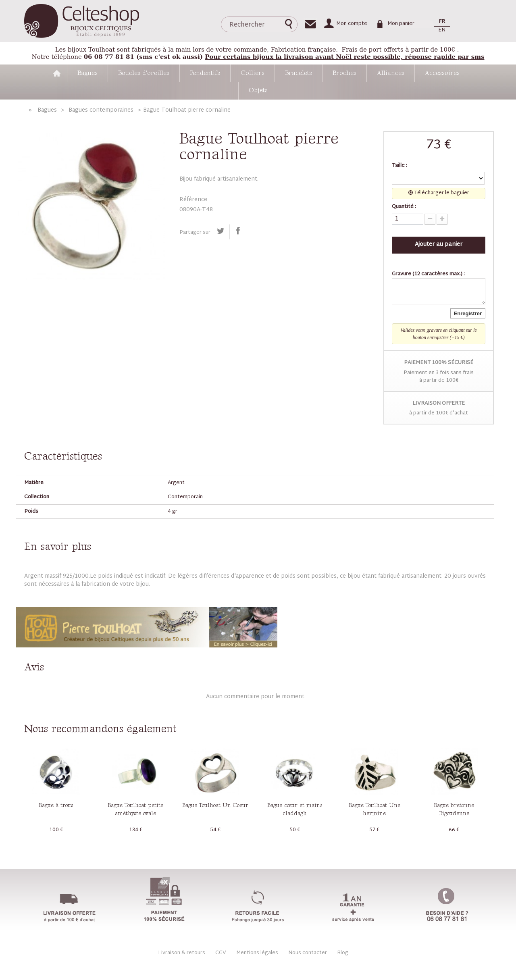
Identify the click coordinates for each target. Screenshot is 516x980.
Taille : (400, 166)
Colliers (253, 73)
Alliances (391, 73)
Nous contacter (308, 953)
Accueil (57, 73)
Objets (258, 91)
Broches (344, 73)
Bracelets (299, 73)
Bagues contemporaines (101, 110)
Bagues (87, 73)
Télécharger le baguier (439, 194)
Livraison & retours (182, 953)
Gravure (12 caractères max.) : (428, 275)
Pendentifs (205, 73)
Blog (343, 953)
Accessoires (442, 73)
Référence (193, 200)
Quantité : (404, 207)
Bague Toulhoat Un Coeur (215, 805)
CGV (221, 953)
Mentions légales (257, 953)
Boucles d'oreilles (144, 73)
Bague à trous (56, 805)
